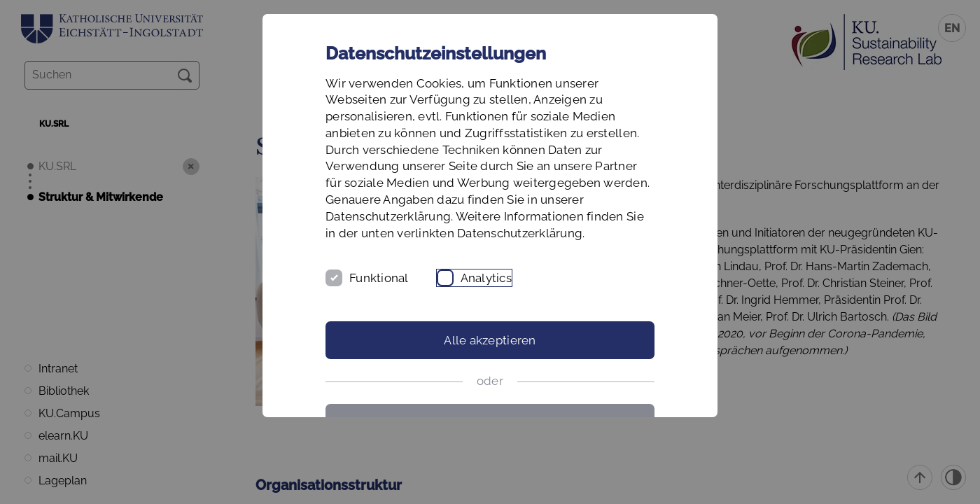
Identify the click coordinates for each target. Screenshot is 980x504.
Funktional (379, 278)
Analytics (486, 278)
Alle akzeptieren (490, 340)
